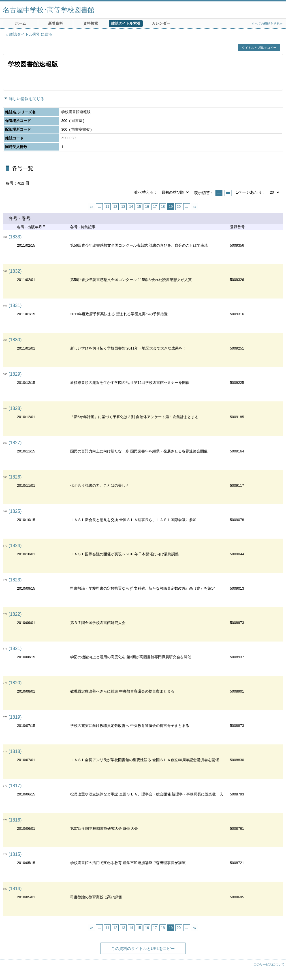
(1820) (15, 683)
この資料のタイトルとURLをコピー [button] (143, 949)
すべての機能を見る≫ (267, 24)
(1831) (15, 305)
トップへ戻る (276, 970)
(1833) (15, 237)
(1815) (15, 854)
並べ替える (144, 192)
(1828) (15, 408)
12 (115, 207)
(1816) (15, 820)
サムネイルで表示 (228, 193)
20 (179, 207)
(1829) (15, 374)
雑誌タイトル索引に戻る (31, 34)
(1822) (15, 614)
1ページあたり (249, 192)
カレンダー (161, 23)
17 (155, 207)
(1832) (15, 271)
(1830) (15, 340)
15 (139, 207)
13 (123, 207)
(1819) (15, 717)
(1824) (15, 546)
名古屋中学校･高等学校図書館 (49, 10)
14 (131, 207)
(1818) (15, 751)
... (100, 207)
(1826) (15, 477)
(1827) (15, 443)
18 (163, 207)
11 (107, 207)
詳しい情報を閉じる (27, 99)
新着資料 (56, 23)
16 (147, 207)
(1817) (15, 786)
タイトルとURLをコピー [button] (259, 48)
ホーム (21, 23)
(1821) (15, 648)
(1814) (15, 889)
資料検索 (91, 23)
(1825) (15, 511)
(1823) (15, 580)
